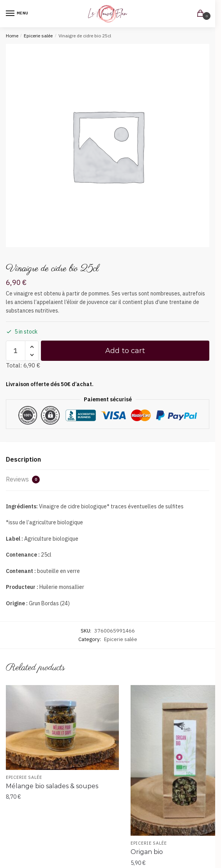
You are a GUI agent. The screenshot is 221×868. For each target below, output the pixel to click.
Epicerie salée (38, 36)
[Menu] (18, 14)
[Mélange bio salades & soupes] (62, 727)
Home (12, 36)
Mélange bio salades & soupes (52, 786)
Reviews (23, 479)
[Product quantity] (16, 351)
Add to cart (125, 351)
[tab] (108, 460)
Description (23, 459)
